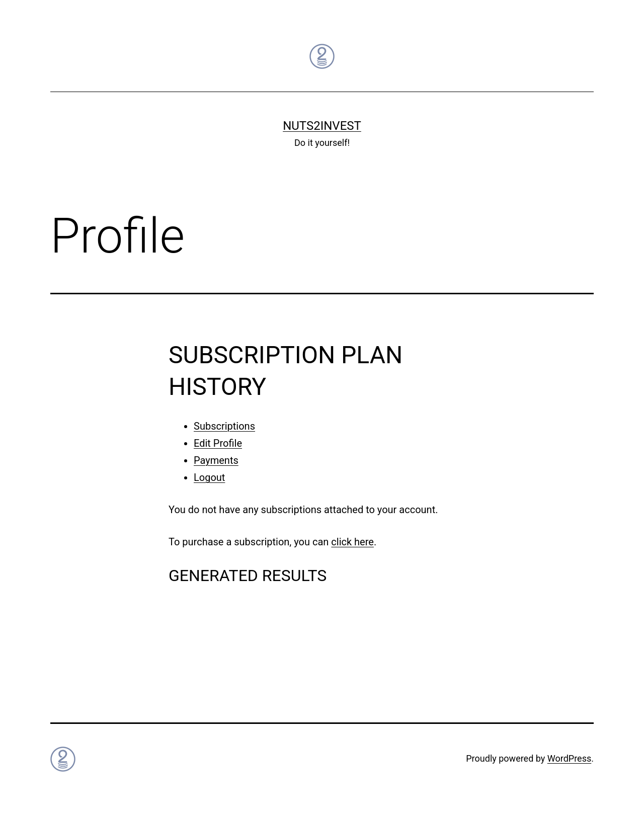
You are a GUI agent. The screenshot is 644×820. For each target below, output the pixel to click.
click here (352, 542)
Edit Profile (218, 443)
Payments (216, 460)
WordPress (569, 758)
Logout (209, 477)
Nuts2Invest (322, 126)
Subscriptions (224, 426)
